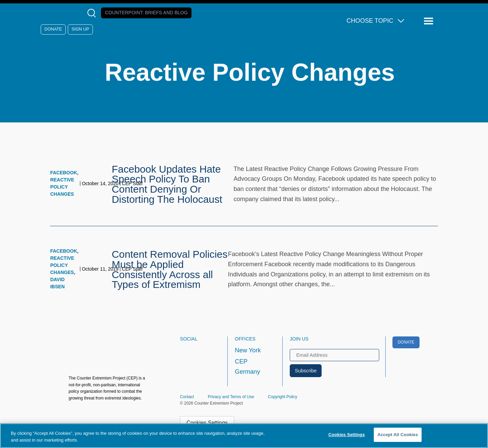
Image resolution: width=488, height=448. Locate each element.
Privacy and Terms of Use (231, 397)
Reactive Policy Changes (62, 187)
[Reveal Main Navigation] (430, 21)
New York (248, 350)
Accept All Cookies (398, 435)
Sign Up (80, 29)
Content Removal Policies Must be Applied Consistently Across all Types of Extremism (170, 269)
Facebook (64, 173)
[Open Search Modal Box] (93, 13)
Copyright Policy (282, 397)
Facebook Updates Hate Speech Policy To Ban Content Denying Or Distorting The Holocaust (167, 184)
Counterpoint (146, 13)
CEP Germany (247, 367)
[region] (244, 436)
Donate (53, 29)
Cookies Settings (207, 423)
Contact (187, 397)
